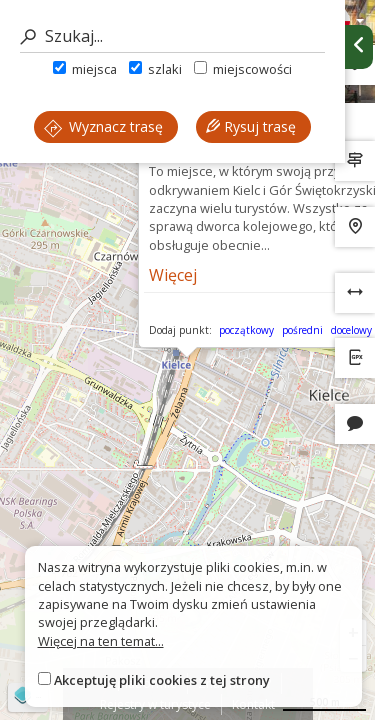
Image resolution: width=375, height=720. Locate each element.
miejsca (85, 69)
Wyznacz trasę (103, 126)
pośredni (302, 330)
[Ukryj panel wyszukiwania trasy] (359, 47)
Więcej (173, 275)
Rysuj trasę (251, 126)
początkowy (246, 330)
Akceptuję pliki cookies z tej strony (162, 680)
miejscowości (243, 69)
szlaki (155, 69)
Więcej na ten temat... (101, 641)
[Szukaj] (172, 36)
